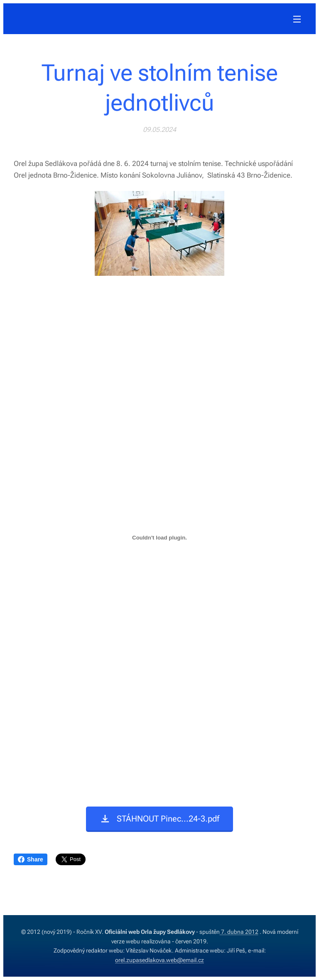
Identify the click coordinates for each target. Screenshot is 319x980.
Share (31, 859)
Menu (297, 19)
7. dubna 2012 (239, 932)
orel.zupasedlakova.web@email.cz (159, 960)
